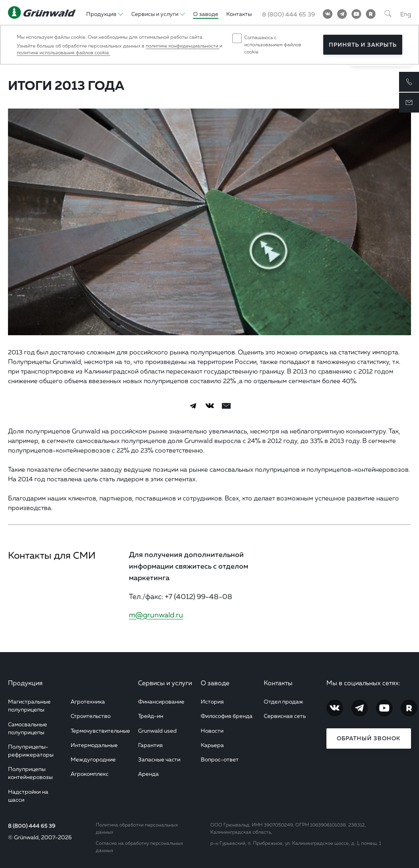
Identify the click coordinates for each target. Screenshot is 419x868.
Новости (212, 731)
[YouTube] (356, 14)
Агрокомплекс (90, 774)
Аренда (148, 774)
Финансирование (161, 701)
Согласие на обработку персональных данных (139, 847)
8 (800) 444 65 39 (32, 826)
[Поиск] (388, 14)
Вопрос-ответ (220, 759)
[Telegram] (342, 14)
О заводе (215, 683)
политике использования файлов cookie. (63, 52)
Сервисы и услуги (165, 683)
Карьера (212, 745)
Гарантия (150, 745)
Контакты (278, 683)
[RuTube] (371, 14)
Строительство (91, 716)
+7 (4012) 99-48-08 (199, 596)
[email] (226, 406)
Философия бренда (227, 716)
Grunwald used (157, 731)
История (212, 701)
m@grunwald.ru (156, 615)
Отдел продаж (284, 701)
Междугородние (93, 759)
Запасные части (159, 759)
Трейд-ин (151, 716)
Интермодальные (94, 745)
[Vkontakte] (328, 14)
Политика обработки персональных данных (137, 828)
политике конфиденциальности (183, 46)
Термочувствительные (100, 731)
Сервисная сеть (285, 716)
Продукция (25, 683)
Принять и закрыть (363, 45)
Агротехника (88, 701)
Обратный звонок (369, 738)
